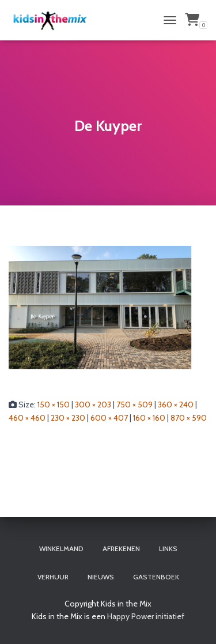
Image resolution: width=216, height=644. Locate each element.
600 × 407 (109, 418)
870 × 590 (189, 418)
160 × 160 (149, 418)
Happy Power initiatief (146, 616)
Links (168, 548)
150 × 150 (54, 405)
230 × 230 (68, 418)
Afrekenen (121, 548)
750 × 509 (134, 405)
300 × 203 (93, 405)
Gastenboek (156, 577)
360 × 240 (176, 405)
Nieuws (101, 577)
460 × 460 (27, 418)
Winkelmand (61, 548)
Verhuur (53, 577)
